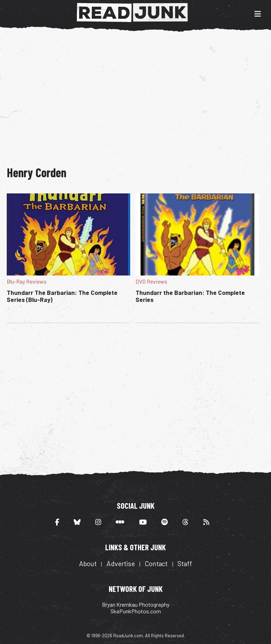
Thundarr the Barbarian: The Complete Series (190, 296)
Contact (156, 563)
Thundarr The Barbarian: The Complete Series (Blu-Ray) (62, 296)
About (88, 563)
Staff (185, 563)
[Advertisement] (139, 94)
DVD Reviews (151, 281)
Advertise (121, 563)
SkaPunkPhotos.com (136, 611)
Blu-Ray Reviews (27, 281)
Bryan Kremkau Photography (136, 604)
